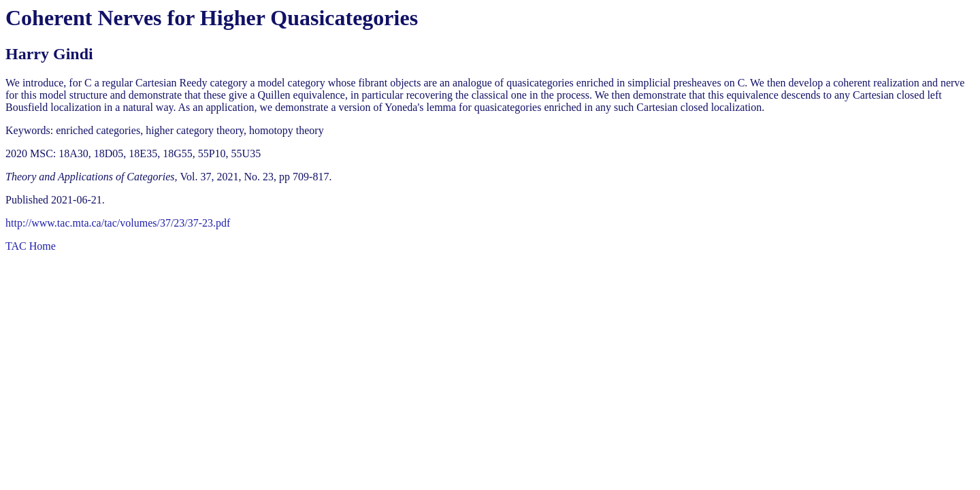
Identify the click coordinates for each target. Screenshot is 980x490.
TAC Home (31, 246)
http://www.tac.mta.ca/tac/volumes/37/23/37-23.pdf (118, 223)
